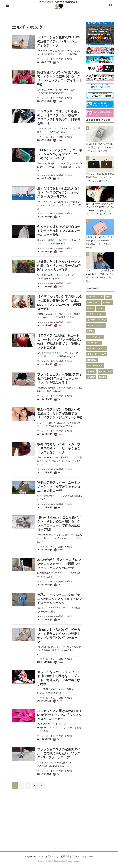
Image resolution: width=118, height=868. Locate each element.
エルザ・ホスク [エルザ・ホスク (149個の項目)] (94, 343)
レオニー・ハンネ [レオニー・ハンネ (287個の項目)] (95, 297)
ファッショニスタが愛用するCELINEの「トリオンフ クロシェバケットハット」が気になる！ (100, 276)
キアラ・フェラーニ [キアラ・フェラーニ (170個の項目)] (96, 325)
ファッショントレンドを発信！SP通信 (54, 59)
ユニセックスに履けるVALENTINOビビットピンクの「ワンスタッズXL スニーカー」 (59, 715)
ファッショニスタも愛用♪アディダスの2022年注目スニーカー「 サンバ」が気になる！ (59, 378)
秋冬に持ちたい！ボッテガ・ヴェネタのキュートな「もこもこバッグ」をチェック (59, 448)
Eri (58, 62)
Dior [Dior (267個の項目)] (108, 297)
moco (59, 101)
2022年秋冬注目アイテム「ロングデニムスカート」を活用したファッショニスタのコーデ (59, 564)
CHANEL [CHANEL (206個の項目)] (107, 302)
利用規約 (65, 856)
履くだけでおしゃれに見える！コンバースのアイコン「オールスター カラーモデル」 (59, 192)
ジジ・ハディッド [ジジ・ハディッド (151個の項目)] (95, 337)
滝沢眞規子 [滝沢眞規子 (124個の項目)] (92, 360)
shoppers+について (34, 856)
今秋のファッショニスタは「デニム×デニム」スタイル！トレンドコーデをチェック (60, 599)
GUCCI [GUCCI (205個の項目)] (90, 308)
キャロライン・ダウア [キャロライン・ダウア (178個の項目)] (97, 320)
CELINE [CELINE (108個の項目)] (102, 377)
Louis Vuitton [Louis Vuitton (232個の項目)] (93, 302)
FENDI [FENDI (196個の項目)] (100, 308)
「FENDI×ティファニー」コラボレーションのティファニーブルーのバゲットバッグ (60, 154)
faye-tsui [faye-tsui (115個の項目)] (91, 371)
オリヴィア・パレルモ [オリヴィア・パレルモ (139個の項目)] (97, 354)
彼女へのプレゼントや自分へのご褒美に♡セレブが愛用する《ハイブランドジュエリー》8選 (60, 413)
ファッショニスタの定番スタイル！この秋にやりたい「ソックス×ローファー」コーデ (59, 753)
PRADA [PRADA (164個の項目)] (91, 331)
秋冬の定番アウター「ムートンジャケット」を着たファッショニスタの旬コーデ (59, 487)
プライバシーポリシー (82, 856)
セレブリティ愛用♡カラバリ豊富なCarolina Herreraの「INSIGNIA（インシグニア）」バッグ (100, 242)
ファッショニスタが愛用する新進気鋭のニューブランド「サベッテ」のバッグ (100, 177)
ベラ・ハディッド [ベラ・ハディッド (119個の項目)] (95, 366)
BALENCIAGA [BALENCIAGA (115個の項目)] (105, 371)
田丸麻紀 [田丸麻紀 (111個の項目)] (91, 377)
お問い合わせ (52, 856)
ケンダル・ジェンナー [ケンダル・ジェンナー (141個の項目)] (97, 348)
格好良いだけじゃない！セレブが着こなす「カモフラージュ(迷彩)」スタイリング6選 (59, 266)
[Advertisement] (59, 822)
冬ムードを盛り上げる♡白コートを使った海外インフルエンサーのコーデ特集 (59, 231)
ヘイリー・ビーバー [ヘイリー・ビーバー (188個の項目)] (96, 314)
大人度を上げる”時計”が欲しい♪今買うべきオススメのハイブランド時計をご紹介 (99, 147)
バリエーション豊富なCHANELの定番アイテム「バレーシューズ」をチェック (59, 41)
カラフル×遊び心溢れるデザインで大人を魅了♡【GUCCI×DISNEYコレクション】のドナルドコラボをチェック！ (100, 209)
